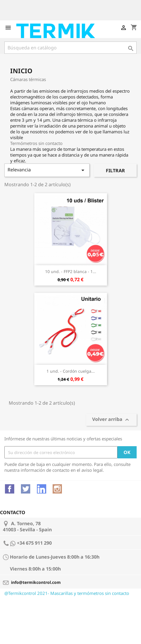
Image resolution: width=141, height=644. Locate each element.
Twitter (26, 489)
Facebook (10, 489)
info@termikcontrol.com (36, 582)
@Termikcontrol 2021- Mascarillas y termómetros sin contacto (67, 593)
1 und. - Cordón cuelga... (71, 371)
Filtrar (115, 171)
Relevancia (47, 170)
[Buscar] (70, 48)
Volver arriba (111, 420)
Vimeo (42, 489)
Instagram (57, 489)
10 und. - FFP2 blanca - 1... (71, 271)
